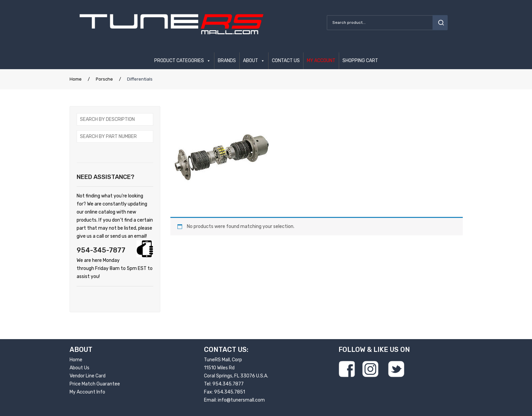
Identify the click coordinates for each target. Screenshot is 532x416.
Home (76, 79)
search (440, 23)
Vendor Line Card (88, 376)
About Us (79, 368)
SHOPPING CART (360, 61)
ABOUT (251, 61)
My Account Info (87, 392)
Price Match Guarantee (95, 384)
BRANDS (227, 61)
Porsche (104, 79)
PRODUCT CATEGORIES (179, 61)
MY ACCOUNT (321, 61)
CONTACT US (286, 61)
